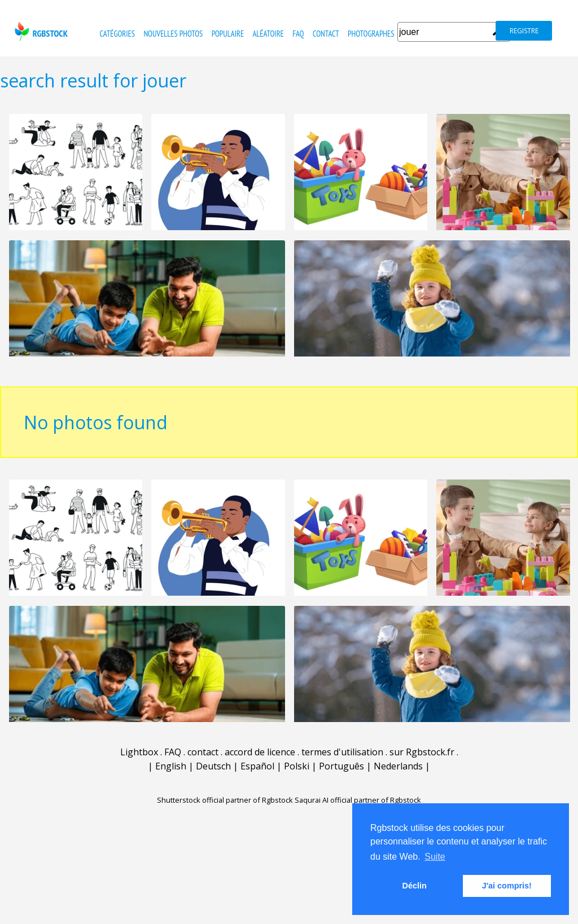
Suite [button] (435, 857)
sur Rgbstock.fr (422, 752)
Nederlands (398, 766)
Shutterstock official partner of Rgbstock (225, 800)
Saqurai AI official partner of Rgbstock (358, 800)
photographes (371, 34)
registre (524, 31)
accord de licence (260, 752)
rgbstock (40, 31)
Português (341, 766)
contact (326, 34)
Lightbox (139, 752)
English (171, 766)
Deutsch (213, 766)
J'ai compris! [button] (507, 886)
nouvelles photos (173, 34)
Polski (297, 766)
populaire (228, 34)
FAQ (298, 34)
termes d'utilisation (342, 752)
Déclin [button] (415, 886)
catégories (117, 34)
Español (257, 766)
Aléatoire (268, 34)
